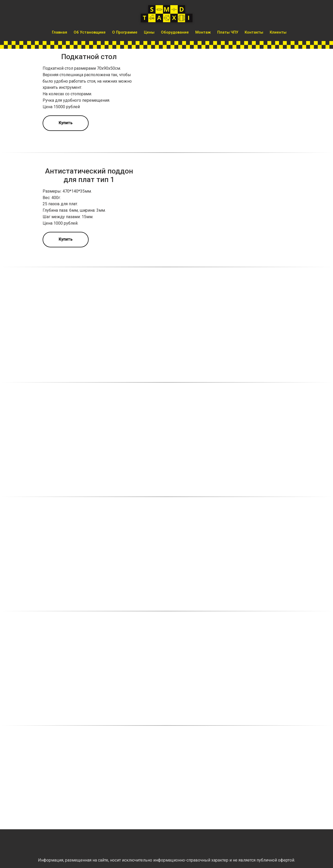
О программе (125, 32)
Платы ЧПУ (228, 32)
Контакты (254, 32)
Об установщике (90, 32)
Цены (149, 32)
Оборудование (175, 32)
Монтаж (203, 32)
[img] (44, 844)
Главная (60, 32)
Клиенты (278, 32)
